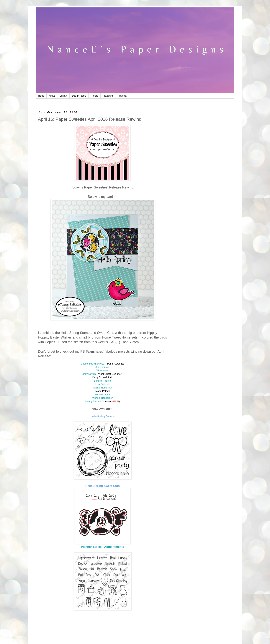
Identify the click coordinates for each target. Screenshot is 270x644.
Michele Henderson (103, 398)
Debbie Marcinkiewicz (93, 364)
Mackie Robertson (102, 388)
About (52, 96)
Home (41, 96)
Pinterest (122, 96)
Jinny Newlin (89, 374)
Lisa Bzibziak (103, 384)
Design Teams (79, 96)
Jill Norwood (103, 370)
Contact (63, 96)
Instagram (108, 96)
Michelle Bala (102, 395)
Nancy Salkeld (93, 401)
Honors (95, 96)
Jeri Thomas (103, 367)
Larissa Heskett (103, 381)
